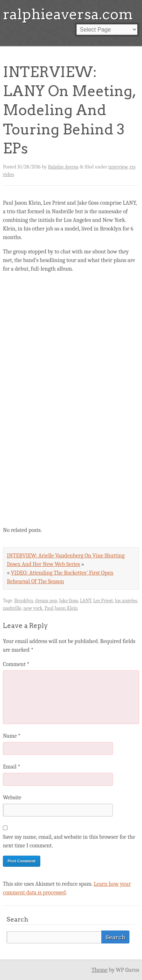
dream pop (46, 601)
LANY (85, 601)
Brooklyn (24, 601)
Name (12, 736)
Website (12, 798)
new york (33, 608)
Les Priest (103, 601)
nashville (12, 608)
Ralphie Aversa (63, 167)
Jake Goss (68, 601)
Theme (99, 970)
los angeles (126, 601)
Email (12, 767)
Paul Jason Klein (61, 608)
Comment (16, 664)
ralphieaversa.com (68, 14)
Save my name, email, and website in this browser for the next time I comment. (69, 841)
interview (118, 167)
